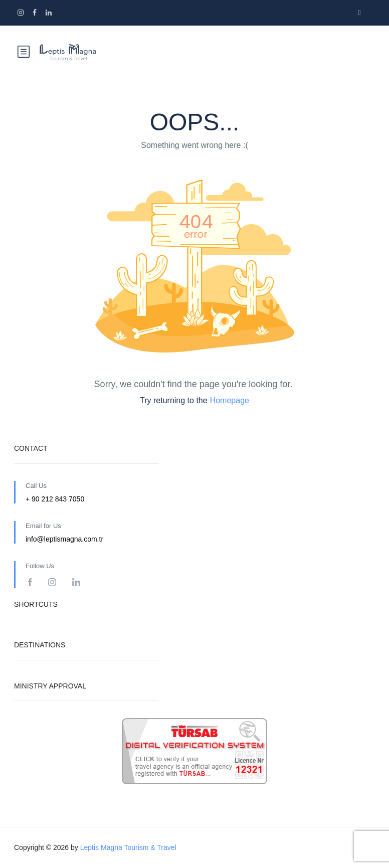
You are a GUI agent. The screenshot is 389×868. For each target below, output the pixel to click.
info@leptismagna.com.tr (64, 539)
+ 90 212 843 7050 (55, 499)
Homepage (230, 400)
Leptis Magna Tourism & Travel (128, 847)
